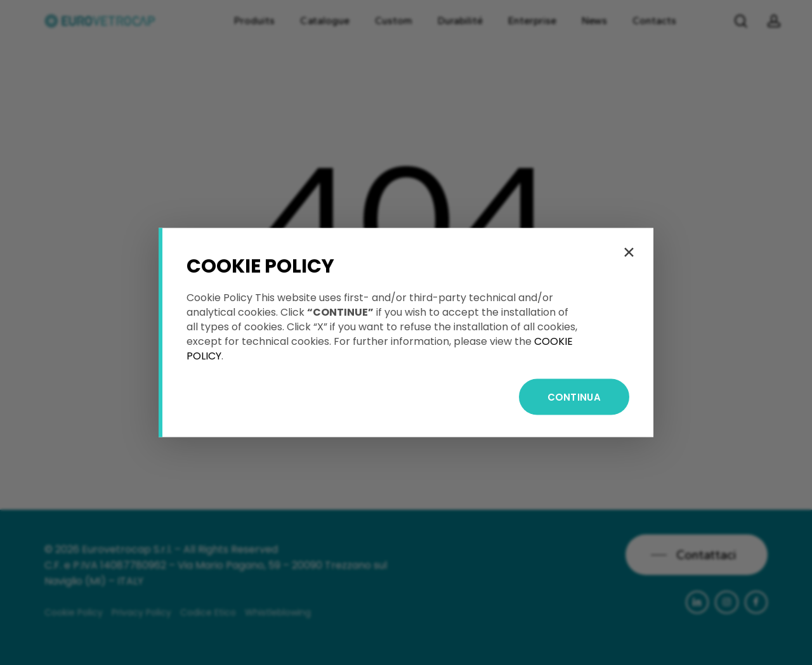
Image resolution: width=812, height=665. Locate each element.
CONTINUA (574, 397)
